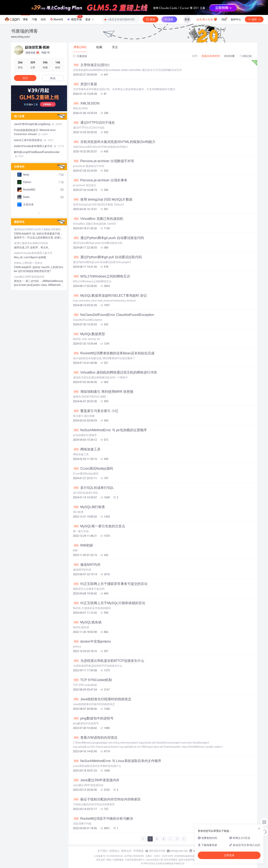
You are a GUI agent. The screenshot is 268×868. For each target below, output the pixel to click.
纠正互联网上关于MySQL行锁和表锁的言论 (109, 603)
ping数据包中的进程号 (93, 718)
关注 (25, 78)
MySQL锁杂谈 (87, 622)
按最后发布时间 (211, 56)
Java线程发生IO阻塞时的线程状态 (102, 699)
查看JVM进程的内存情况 (95, 738)
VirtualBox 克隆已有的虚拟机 (98, 219)
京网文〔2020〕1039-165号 (159, 856)
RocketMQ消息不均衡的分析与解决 (103, 819)
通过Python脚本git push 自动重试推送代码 (108, 238)
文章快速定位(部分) (91, 65)
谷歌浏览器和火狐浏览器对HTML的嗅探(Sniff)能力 (114, 142)
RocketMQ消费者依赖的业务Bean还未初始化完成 (114, 353)
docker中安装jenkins (92, 641)
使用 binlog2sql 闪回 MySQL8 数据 (103, 199)
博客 (25, 19)
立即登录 (229, 855)
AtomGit (56, 19)
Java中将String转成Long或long (38, 124)
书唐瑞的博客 (24, 31)
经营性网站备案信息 (185, 856)
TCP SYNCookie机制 (92, 680)
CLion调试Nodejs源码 (93, 469)
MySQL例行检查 (89, 507)
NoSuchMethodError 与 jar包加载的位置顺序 (110, 430)
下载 (34, 19)
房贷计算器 (85, 84)
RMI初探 (83, 545)
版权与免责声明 (187, 860)
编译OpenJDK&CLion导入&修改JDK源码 (37, 229)
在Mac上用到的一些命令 (28, 263)
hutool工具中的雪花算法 (34, 140)
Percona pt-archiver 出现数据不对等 (104, 161)
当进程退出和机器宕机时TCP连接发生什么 (109, 661)
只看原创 (80, 56)
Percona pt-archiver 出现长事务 (100, 180)
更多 (89, 19)
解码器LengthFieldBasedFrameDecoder (37, 154)
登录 (187, 19)
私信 (53, 78)
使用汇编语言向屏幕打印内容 (31, 243)
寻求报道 (138, 851)
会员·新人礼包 (207, 19)
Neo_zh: (19, 257)
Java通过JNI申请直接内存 (96, 780)
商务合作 (126, 851)
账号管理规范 (171, 860)
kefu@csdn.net (179, 851)
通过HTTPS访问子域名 (94, 123)
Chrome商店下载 (155, 860)
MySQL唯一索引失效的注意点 (99, 526)
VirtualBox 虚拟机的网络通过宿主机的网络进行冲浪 (115, 372)
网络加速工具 (87, 449)
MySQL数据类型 (89, 334)
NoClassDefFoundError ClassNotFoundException (114, 315)
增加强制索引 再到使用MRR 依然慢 (103, 392)
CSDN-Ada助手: (23, 234)
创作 (254, 19)
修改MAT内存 (87, 565)
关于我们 (103, 851)
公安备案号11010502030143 (108, 856)
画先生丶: (20, 281)
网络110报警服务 (115, 860)
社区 (43, 19)
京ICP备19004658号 (134, 856)
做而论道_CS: (22, 247)
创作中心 (236, 19)
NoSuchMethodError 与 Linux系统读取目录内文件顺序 (117, 761)
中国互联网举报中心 (135, 860)
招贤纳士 (114, 851)
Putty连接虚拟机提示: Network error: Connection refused (35, 132)
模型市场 (75, 18)
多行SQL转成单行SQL (93, 488)
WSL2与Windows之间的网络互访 (102, 276)
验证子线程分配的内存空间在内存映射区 (107, 799)
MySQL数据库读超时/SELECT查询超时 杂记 (110, 296)
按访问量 (230, 56)
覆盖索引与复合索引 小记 (96, 411)
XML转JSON (86, 103)
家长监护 (101, 860)
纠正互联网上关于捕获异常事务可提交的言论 (110, 584)
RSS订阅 (246, 56)
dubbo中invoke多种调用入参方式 (39, 146)
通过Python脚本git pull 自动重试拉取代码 (107, 257)
